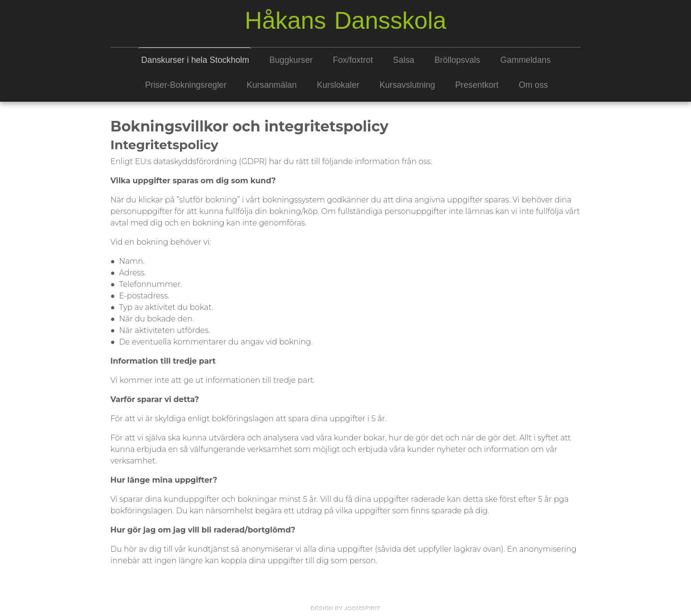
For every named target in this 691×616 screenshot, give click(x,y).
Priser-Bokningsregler (186, 85)
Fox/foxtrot (353, 60)
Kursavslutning (407, 85)
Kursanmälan (272, 85)
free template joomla (345, 608)
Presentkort (477, 85)
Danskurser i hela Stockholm (195, 60)
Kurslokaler (338, 85)
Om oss (533, 85)
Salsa (404, 60)
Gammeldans (526, 60)
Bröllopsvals (457, 60)
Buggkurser (291, 60)
